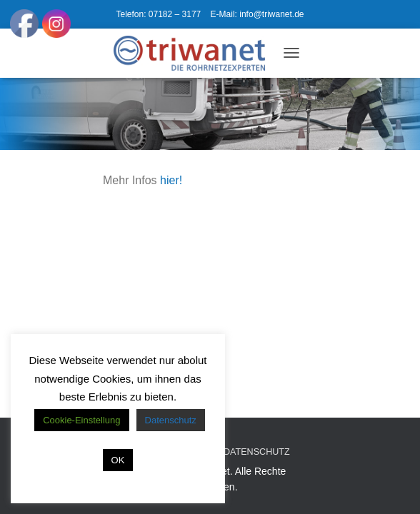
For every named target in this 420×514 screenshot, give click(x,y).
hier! (171, 180)
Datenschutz (257, 452)
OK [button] (118, 460)
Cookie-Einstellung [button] (81, 420)
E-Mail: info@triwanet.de (257, 14)
